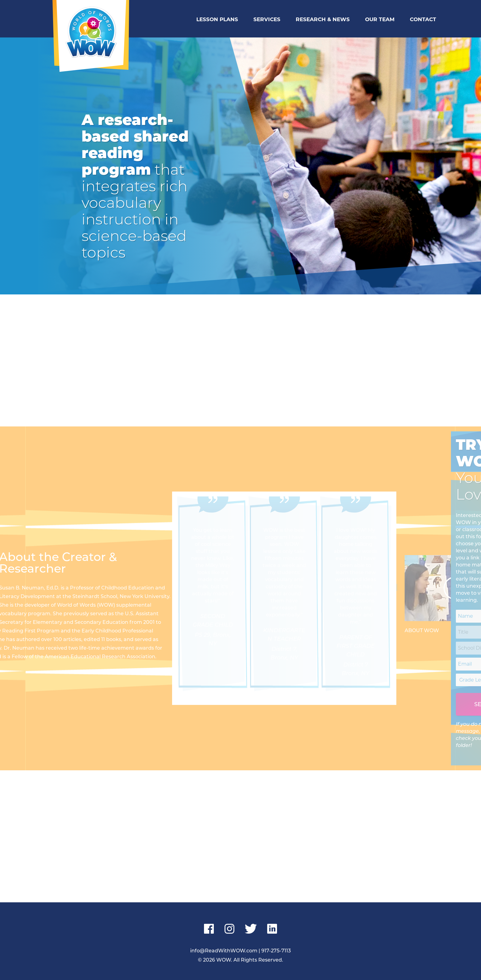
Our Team (380, 19)
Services (267, 19)
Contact (423, 19)
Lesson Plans (217, 19)
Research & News (323, 19)
